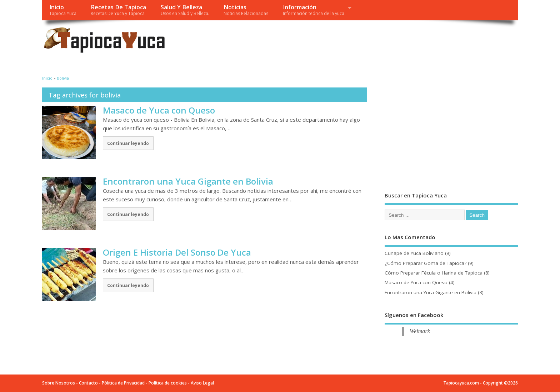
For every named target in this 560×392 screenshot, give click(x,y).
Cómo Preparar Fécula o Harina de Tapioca (434, 273)
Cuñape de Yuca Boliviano (414, 253)
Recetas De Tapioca (118, 10)
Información (314, 10)
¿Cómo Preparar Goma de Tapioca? (426, 263)
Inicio (63, 10)
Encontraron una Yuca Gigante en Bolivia (188, 181)
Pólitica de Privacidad (123, 383)
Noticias (246, 10)
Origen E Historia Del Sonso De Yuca (177, 252)
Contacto (88, 383)
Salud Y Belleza (185, 10)
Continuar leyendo (128, 143)
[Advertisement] (382, 42)
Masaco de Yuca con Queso (159, 110)
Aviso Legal (202, 383)
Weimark (420, 331)
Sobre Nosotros (59, 383)
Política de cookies (168, 383)
